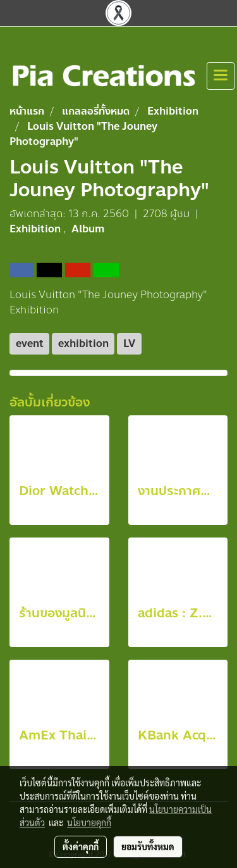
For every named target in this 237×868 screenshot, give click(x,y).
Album (88, 229)
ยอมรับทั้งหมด (148, 846)
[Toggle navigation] (221, 76)
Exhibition (36, 229)
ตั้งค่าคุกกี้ (81, 846)
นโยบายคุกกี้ (89, 822)
